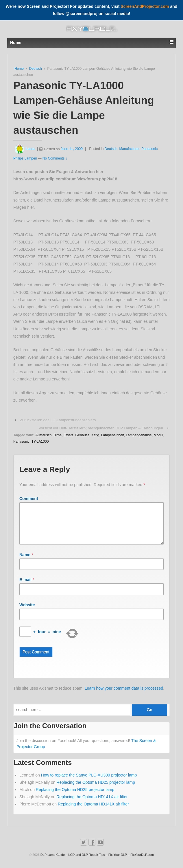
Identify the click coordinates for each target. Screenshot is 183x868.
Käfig (95, 435)
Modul (158, 435)
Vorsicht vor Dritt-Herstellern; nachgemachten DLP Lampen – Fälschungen (101, 428)
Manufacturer (129, 149)
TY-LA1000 (40, 442)
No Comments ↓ (55, 158)
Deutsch (36, 69)
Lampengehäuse (139, 435)
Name (25, 562)
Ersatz (69, 435)
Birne (58, 435)
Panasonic (149, 149)
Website (27, 612)
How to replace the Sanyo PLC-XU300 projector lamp (89, 782)
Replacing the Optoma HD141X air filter (92, 804)
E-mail (25, 587)
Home (19, 69)
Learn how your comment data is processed (124, 695)
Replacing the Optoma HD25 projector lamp (96, 789)
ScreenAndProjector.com (145, 6)
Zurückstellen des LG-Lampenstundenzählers (58, 420)
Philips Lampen (25, 158)
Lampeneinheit (113, 435)
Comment (29, 499)
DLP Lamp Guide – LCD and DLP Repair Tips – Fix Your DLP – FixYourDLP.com (97, 862)
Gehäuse (83, 435)
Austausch (43, 435)
